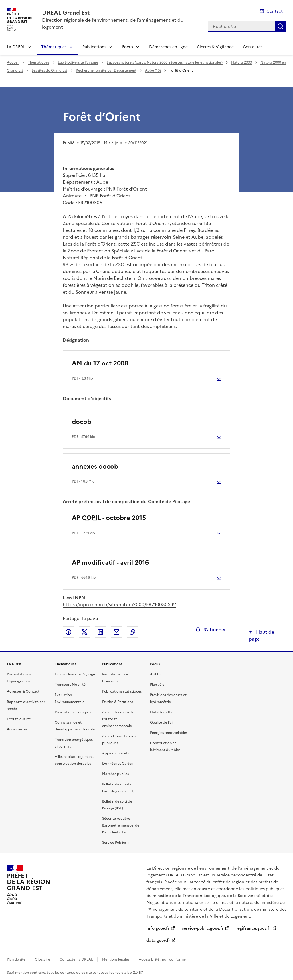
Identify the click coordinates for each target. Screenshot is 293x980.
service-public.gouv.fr (203, 928)
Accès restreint (19, 729)
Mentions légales (116, 959)
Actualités (253, 47)
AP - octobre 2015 (109, 518)
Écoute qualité (19, 719)
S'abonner (211, 629)
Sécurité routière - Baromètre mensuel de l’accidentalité (121, 825)
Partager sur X (84, 632)
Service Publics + (116, 843)
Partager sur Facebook (68, 632)
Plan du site (16, 959)
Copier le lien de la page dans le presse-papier (132, 632)
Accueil (13, 62)
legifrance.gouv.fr (254, 928)
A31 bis (156, 674)
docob (82, 422)
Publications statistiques (122, 691)
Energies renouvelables (169, 733)
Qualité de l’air (162, 722)
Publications (94, 47)
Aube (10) (153, 70)
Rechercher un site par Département (106, 70)
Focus (128, 47)
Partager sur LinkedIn (100, 632)
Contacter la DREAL (76, 959)
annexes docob (95, 466)
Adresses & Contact (23, 691)
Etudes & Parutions (118, 702)
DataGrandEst (162, 712)
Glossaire (42, 959)
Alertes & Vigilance (215, 47)
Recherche (280, 26)
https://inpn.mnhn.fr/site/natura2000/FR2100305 (117, 604)
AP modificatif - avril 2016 (110, 563)
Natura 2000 (241, 62)
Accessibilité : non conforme (162, 959)
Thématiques (54, 47)
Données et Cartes (117, 764)
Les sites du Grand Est (50, 70)
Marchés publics (115, 774)
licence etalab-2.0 (123, 973)
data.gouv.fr (158, 940)
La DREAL (16, 47)
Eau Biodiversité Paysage (78, 62)
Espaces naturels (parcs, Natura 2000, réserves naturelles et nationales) (165, 62)
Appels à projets (116, 753)
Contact (275, 11)
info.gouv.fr (158, 928)
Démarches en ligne (168, 47)
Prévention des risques (73, 712)
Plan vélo (157, 685)
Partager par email (116, 632)
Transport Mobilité (70, 685)
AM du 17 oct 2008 (100, 363)
